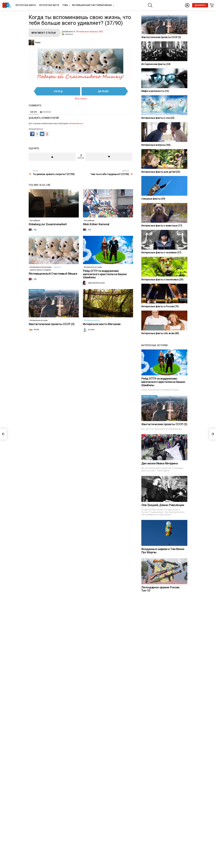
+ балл (52, 157)
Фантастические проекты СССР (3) (52, 324)
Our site (34, 112)
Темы (65, 6)
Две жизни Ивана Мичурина (159, 463)
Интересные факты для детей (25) (161, 172)
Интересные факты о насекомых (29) (162, 279)
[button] (33, 135)
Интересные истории (93, 267)
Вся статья (81, 99)
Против (109, 157)
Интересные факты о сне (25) (158, 118)
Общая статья (36, 290)
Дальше (103, 91)
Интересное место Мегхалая (102, 324)
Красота (57, 267)
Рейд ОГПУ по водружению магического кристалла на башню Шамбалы (105, 274)
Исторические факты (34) (156, 64)
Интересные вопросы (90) (156, 145)
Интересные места (49, 5)
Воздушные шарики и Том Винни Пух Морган (163, 551)
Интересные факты (26, 5)
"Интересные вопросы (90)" (89, 32)
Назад (58, 91)
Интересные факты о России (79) (160, 306)
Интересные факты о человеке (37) (161, 252)
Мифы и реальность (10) (155, 91)
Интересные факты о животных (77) (162, 226)
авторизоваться (76, 123)
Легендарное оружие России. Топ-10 (161, 589)
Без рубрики (35, 220)
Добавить (200, 5)
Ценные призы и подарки (40, 270)
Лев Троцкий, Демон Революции (163, 505)
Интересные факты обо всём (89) (160, 333)
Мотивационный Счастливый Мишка (92, 6)
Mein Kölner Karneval (96, 224)
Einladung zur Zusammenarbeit (48, 224)
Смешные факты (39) (153, 199)
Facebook (47, 112)
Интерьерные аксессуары (41, 267)
